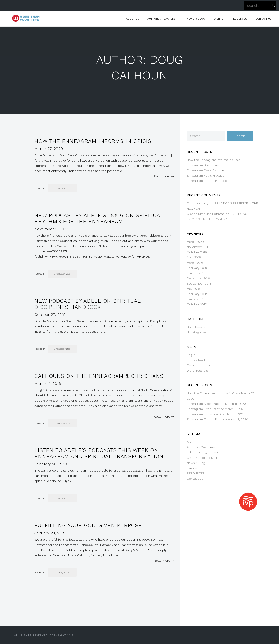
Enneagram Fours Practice (206, 175)
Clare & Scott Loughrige (204, 458)
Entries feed (196, 360)
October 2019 (197, 252)
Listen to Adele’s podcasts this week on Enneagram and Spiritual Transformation (99, 453)
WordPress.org (197, 371)
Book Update (196, 327)
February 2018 (197, 294)
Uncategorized (62, 188)
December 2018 (198, 278)
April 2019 (194, 257)
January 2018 (196, 299)
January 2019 (196, 273)
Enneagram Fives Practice (205, 170)
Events (218, 19)
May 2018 (193, 289)
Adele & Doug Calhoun (203, 452)
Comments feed (199, 365)
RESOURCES (239, 19)
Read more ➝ (163, 176)
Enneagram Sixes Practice (206, 165)
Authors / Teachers (162, 19)
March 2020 (195, 242)
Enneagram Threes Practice (207, 181)
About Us (133, 19)
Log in (191, 355)
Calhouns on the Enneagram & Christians (99, 376)
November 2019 (198, 247)
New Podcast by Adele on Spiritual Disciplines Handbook (88, 304)
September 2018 (199, 283)
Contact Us (264, 19)
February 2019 (197, 268)
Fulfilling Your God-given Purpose (88, 525)
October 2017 (197, 304)
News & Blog (196, 19)
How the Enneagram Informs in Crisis (93, 141)
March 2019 (195, 263)
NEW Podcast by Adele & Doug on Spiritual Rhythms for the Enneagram (99, 218)
